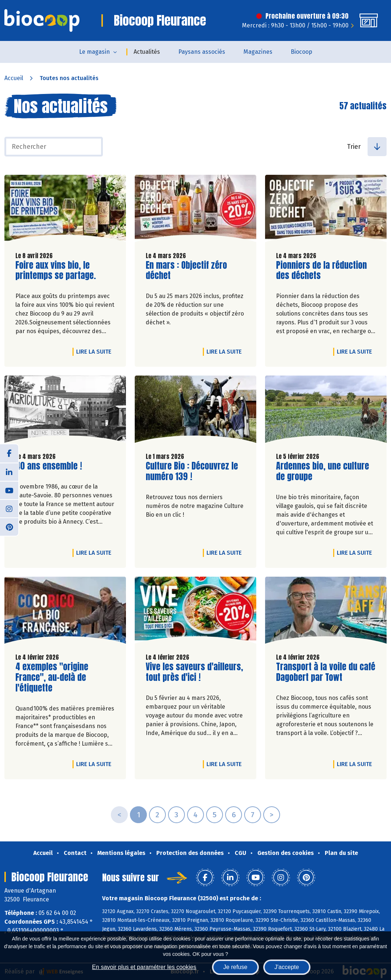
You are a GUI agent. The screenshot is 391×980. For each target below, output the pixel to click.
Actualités (147, 52)
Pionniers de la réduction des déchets (321, 271)
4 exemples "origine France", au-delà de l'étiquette (57, 677)
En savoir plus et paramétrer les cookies (144, 967)
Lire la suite (96, 351)
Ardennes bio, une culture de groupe (323, 471)
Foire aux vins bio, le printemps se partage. (57, 271)
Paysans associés (202, 52)
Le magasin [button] (94, 52)
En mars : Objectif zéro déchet (187, 271)
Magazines (258, 52)
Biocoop (301, 52)
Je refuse (235, 967)
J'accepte (287, 967)
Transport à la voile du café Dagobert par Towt (326, 672)
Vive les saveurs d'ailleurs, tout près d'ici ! (194, 672)
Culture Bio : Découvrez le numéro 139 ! (192, 471)
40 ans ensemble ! (49, 466)
